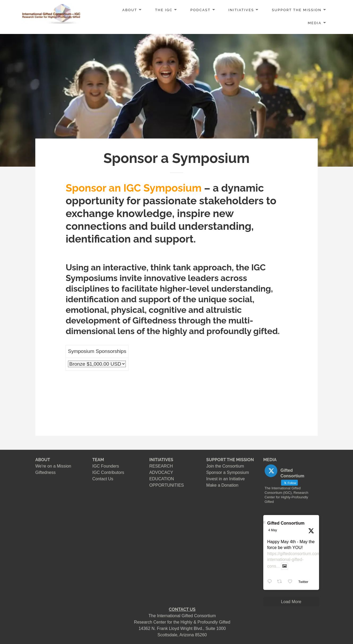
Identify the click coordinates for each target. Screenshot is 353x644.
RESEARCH (161, 466)
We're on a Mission (53, 466)
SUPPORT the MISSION (297, 10)
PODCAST (200, 10)
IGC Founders (106, 466)
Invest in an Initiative (225, 479)
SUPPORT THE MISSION (230, 460)
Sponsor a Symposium (228, 472)
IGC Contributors (108, 472)
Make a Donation (222, 485)
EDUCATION (162, 479)
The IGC (164, 10)
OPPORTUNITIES (166, 485)
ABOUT (130, 10)
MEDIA (315, 23)
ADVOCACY (161, 472)
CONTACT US (182, 609)
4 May (273, 530)
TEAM (98, 460)
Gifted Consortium (286, 523)
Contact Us (103, 479)
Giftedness (45, 472)
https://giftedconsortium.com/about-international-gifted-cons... (300, 560)
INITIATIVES (241, 10)
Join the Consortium (225, 466)
